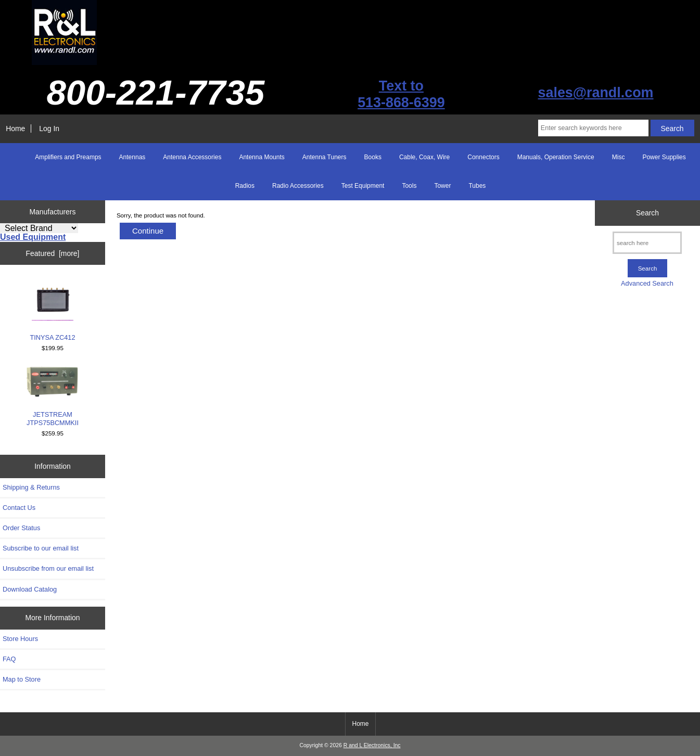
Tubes (477, 186)
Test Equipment (363, 186)
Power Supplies (664, 157)
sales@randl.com (596, 93)
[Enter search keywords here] (593, 128)
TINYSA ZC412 (52, 310)
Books (373, 157)
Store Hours (20, 639)
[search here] (647, 243)
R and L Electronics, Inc (372, 745)
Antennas (132, 157)
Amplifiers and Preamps (68, 157)
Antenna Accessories (192, 157)
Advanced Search (647, 283)
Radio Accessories (298, 186)
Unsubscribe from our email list (48, 568)
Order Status (21, 528)
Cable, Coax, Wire (424, 157)
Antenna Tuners (324, 157)
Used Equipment (33, 237)
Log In (49, 129)
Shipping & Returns (31, 487)
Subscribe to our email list (41, 548)
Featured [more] (53, 253)
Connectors (483, 157)
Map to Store (22, 679)
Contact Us (19, 508)
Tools (409, 186)
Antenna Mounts (262, 157)
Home (15, 129)
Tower (442, 186)
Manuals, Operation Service (556, 157)
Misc (619, 157)
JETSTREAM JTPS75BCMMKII (53, 396)
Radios (245, 186)
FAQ (9, 659)
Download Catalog (30, 589)
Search (647, 213)
